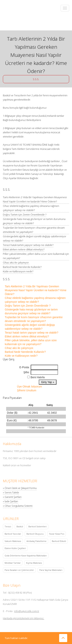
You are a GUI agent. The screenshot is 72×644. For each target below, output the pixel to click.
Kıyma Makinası (34, 563)
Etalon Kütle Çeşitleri (15, 548)
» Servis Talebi (11, 492)
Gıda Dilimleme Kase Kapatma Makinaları (26, 556)
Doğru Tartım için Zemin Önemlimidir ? (25, 215)
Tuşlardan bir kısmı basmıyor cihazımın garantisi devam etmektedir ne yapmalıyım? (34, 230)
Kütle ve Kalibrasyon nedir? (18, 271)
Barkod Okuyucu (35, 534)
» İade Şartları (10, 501)
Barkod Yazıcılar (13, 534)
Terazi (8, 526)
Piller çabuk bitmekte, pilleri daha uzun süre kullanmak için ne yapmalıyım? (36, 256)
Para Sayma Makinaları (51, 570)
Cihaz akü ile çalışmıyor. (16, 262)
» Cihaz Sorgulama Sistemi (18, 506)
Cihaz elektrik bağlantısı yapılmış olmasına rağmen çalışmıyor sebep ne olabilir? (31, 208)
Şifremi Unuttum (27, 390)
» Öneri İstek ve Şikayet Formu (20, 488)
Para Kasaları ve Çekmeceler (19, 570)
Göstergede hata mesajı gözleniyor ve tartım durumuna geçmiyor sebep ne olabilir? (34, 221)
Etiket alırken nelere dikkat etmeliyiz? (24, 249)
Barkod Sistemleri (38, 526)
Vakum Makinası (13, 541)
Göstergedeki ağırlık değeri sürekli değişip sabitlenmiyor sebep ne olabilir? (35, 238)
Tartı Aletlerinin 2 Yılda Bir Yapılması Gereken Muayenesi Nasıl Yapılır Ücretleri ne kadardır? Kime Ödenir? (35, 199)
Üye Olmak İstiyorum (30, 387)
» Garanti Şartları (12, 497)
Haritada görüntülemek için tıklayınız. (24, 618)
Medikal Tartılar (13, 563)
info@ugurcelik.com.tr (27, 611)
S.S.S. (36, 79)
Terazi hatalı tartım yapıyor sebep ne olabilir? (28, 245)
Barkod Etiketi (59, 541)
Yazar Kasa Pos (57, 534)
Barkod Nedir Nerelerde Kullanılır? (22, 267)
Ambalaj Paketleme (36, 541)
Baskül (20, 526)
